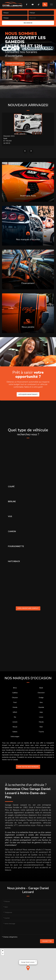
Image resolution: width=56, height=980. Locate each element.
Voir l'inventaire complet (28, 608)
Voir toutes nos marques (28, 767)
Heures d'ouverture (15, 64)
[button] (28, 968)
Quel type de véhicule (28, 432)
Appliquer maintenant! (28, 394)
